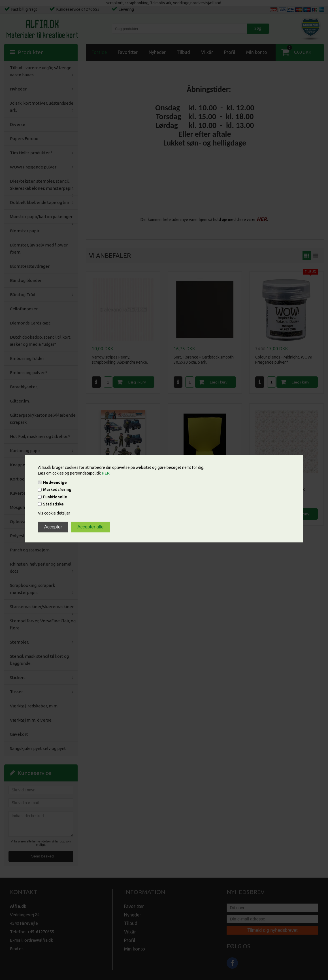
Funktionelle (55, 497)
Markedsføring (57, 490)
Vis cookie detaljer (54, 513)
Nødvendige (55, 482)
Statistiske (53, 504)
